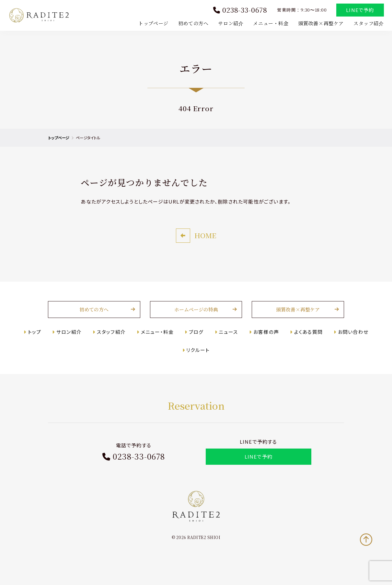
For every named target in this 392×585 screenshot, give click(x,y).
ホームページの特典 (196, 322)
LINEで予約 (359, 11)
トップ (39, 344)
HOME (205, 248)
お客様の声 (264, 344)
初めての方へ (192, 24)
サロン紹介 (229, 24)
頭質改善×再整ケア (319, 24)
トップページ (152, 24)
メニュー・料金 (269, 24)
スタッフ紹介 (367, 24)
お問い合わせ (349, 344)
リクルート (198, 363)
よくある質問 (305, 344)
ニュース (228, 344)
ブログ (197, 344)
